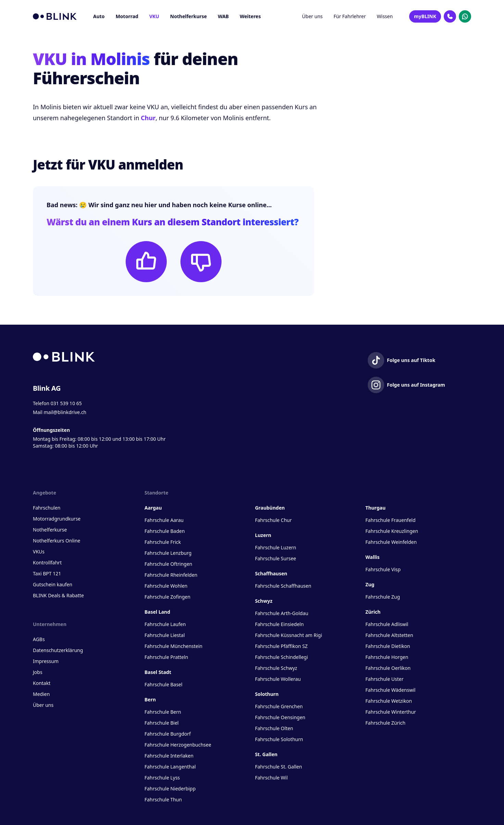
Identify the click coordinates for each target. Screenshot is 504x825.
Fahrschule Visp (383, 569)
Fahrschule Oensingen (280, 717)
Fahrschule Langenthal (170, 767)
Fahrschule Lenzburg (168, 553)
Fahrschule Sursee (276, 558)
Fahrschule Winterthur (391, 712)
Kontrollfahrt (47, 562)
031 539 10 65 (66, 403)
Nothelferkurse (188, 16)
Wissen (385, 16)
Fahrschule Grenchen (279, 706)
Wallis (372, 557)
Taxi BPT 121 (47, 573)
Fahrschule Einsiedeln (279, 624)
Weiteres (250, 16)
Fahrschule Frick (163, 542)
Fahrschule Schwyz (276, 668)
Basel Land (157, 612)
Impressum (46, 661)
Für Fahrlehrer (350, 16)
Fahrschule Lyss (162, 778)
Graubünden (270, 508)
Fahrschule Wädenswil (390, 690)
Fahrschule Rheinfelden (171, 575)
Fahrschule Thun (163, 799)
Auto (99, 16)
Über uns (312, 16)
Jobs (38, 672)
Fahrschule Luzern (276, 547)
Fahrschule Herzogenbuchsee (178, 745)
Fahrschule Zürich (385, 723)
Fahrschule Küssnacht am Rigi (289, 635)
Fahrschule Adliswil (387, 624)
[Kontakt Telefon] (450, 16)
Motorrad (127, 16)
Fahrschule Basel (163, 684)
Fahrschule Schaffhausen (283, 586)
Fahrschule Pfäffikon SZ (281, 646)
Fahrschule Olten (274, 728)
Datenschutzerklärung (58, 650)
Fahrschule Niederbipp (170, 789)
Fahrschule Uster (384, 679)
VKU (154, 16)
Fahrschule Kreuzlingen (392, 531)
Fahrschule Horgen (387, 657)
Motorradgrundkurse (57, 519)
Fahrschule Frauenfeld (390, 520)
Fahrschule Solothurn (279, 739)
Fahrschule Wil (272, 778)
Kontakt (42, 683)
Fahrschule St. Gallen (279, 767)
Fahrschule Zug (383, 597)
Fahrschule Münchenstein (173, 646)
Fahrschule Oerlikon (388, 668)
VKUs (39, 552)
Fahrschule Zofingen (167, 597)
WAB (223, 16)
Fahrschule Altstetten (389, 635)
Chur (148, 118)
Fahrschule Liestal (165, 635)
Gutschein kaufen (53, 584)
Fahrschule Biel (162, 723)
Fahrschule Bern (163, 712)
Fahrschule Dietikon (388, 646)
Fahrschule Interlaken (169, 756)
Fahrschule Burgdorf (168, 734)
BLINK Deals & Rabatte (58, 595)
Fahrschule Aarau (164, 520)
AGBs (39, 639)
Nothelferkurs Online (56, 541)
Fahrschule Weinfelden (391, 542)
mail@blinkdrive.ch (65, 412)
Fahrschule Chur (273, 520)
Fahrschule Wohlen (166, 586)
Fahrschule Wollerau (278, 679)
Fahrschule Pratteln (166, 657)
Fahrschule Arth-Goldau (282, 613)
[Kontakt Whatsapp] (465, 16)
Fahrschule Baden (165, 531)
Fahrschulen (47, 508)
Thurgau (375, 508)
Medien (41, 694)
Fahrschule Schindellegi (282, 657)
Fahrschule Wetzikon (389, 701)
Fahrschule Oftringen (168, 564)
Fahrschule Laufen (165, 624)
